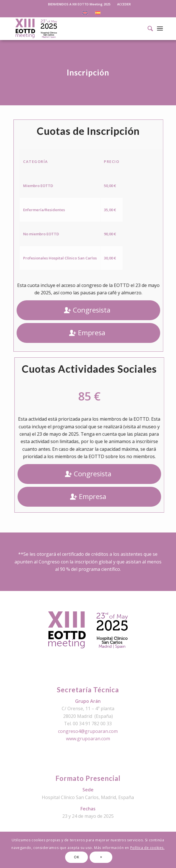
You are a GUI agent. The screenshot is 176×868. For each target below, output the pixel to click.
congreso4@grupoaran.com (88, 731)
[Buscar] (147, 28)
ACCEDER (124, 4)
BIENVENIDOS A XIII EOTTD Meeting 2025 (79, 4)
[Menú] (160, 28)
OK (76, 857)
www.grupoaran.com (88, 739)
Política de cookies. (147, 848)
